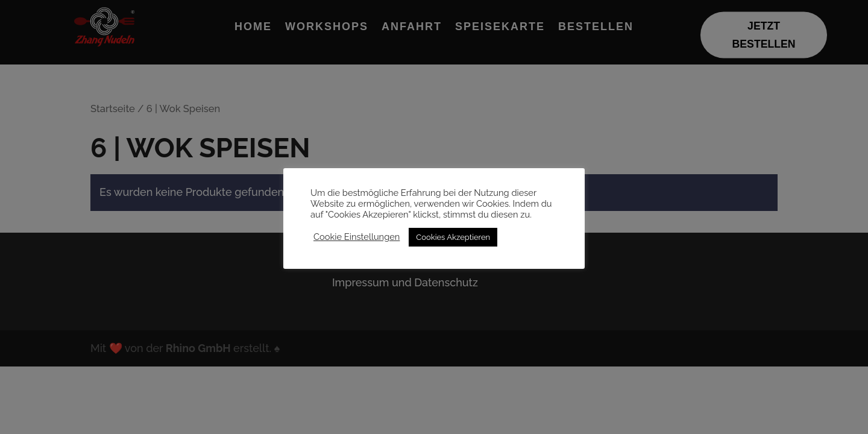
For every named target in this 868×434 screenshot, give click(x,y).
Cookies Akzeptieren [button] (453, 237)
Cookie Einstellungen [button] (357, 237)
